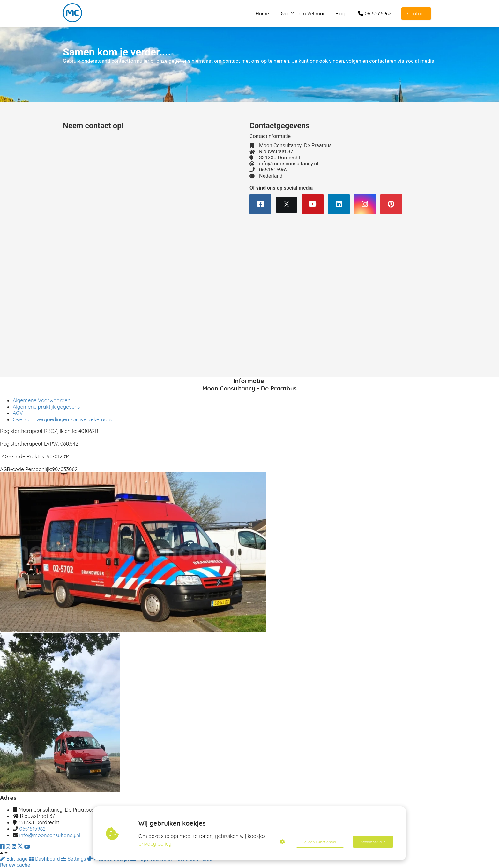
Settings (74, 859)
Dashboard (45, 859)
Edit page (14, 859)
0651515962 (32, 829)
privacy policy (155, 844)
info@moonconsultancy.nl (50, 835)
